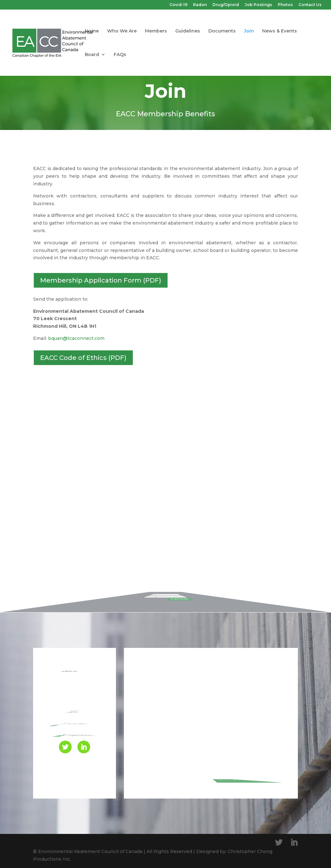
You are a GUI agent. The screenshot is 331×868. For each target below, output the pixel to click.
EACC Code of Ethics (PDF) (83, 358)
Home (92, 31)
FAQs (120, 55)
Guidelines (188, 31)
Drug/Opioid (226, 5)
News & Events (280, 31)
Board (92, 55)
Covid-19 (178, 5)
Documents (222, 31)
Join (249, 31)
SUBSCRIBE (191, 589)
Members (156, 31)
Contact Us (310, 5)
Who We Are (122, 31)
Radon (200, 5)
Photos (285, 5)
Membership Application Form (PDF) (101, 280)
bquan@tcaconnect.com (76, 338)
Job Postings (258, 5)
